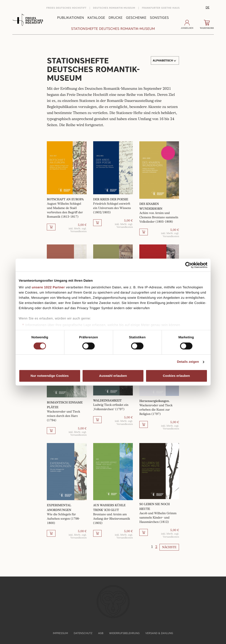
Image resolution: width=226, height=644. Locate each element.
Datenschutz (83, 633)
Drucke (115, 18)
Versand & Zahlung (159, 633)
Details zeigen (188, 362)
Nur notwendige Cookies (50, 376)
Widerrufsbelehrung (124, 633)
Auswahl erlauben (113, 376)
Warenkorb (207, 25)
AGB (101, 633)
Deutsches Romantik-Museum (114, 8)
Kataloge (96, 18)
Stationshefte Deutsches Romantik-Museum (113, 29)
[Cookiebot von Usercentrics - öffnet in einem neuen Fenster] (188, 265)
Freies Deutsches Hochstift (66, 8)
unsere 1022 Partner (48, 287)
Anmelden (187, 25)
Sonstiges (159, 18)
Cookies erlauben (176, 376)
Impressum (60, 633)
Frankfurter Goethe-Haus (161, 8)
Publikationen (71, 18)
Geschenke (136, 18)
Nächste (169, 547)
